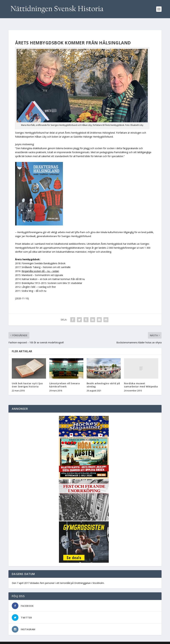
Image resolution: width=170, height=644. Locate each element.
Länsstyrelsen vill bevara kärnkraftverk (65, 380)
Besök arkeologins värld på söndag (103, 380)
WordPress (63, 640)
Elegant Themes (31, 640)
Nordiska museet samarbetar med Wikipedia (141, 380)
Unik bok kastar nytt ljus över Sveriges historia (27, 380)
